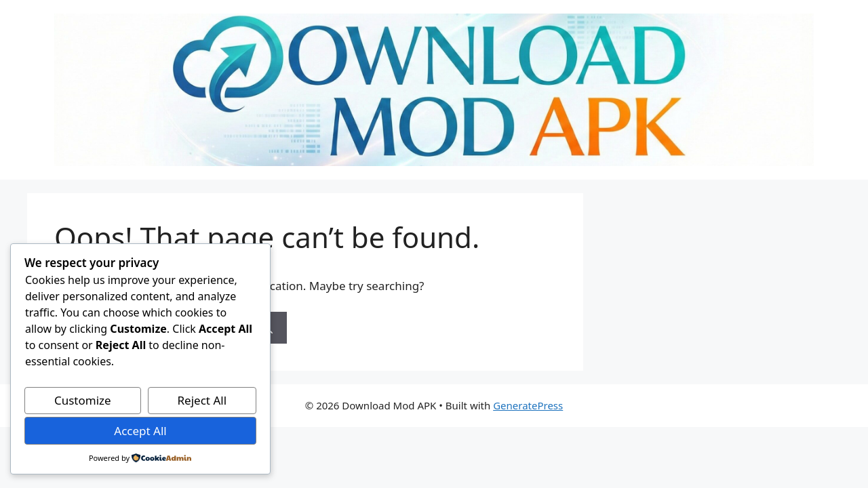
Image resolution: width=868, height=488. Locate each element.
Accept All (140, 431)
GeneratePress (528, 405)
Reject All (202, 400)
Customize (83, 400)
